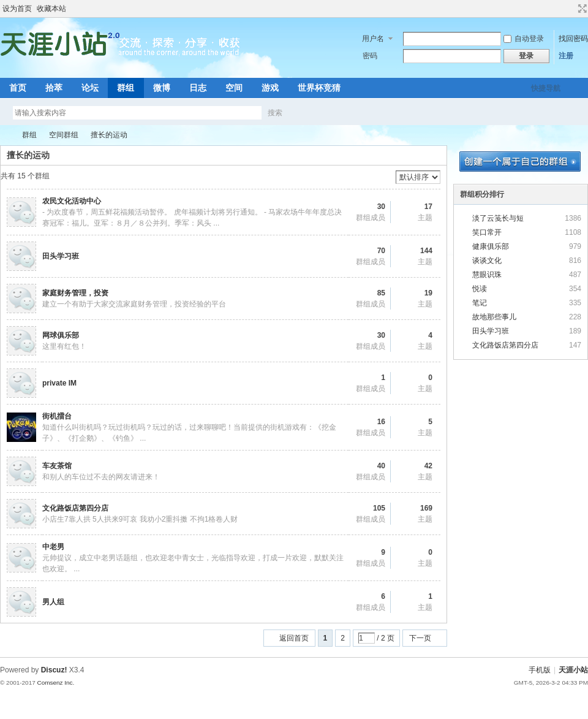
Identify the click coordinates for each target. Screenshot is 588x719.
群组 (126, 88)
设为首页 (17, 9)
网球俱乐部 (61, 335)
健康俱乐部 (491, 246)
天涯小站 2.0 (5, 135)
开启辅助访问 (571, 9)
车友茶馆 (57, 466)
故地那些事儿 (494, 317)
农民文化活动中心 (72, 201)
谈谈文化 (487, 261)
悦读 (480, 289)
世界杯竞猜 (319, 88)
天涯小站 (573, 670)
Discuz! (54, 670)
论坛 (90, 88)
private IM (59, 383)
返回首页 (294, 638)
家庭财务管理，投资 (75, 293)
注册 (566, 56)
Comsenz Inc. (55, 683)
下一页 (420, 638)
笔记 (480, 303)
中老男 (53, 547)
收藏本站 (51, 9)
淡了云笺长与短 (498, 218)
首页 (18, 88)
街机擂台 (57, 416)
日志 (198, 88)
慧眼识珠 (487, 275)
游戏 (270, 88)
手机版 (540, 670)
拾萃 (54, 88)
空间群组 (64, 135)
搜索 (275, 113)
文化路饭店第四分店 (75, 508)
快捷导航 (546, 88)
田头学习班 (61, 256)
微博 (162, 88)
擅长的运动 (109, 135)
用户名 (373, 39)
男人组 (53, 602)
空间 (234, 88)
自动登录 (524, 39)
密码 (370, 56)
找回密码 (573, 39)
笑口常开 (487, 232)
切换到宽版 (581, 9)
